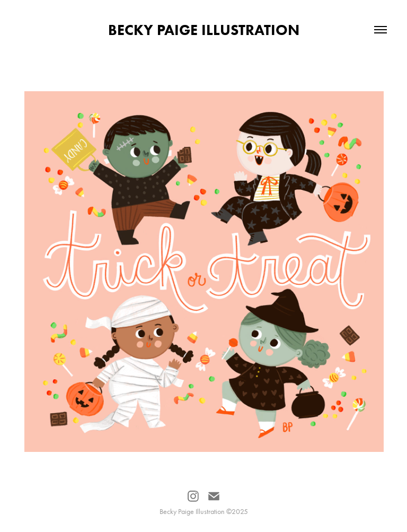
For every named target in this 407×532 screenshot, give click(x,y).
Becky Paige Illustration (204, 30)
